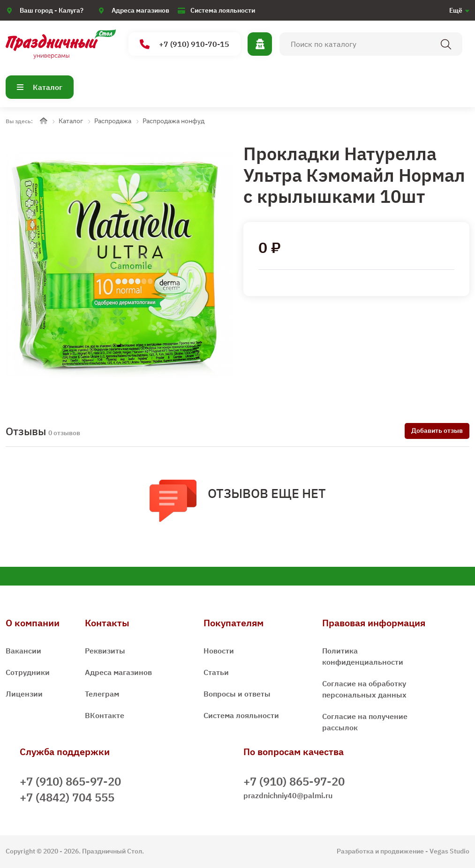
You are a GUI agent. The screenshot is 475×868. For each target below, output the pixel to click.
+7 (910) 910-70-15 (185, 44)
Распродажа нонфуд (173, 121)
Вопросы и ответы (237, 694)
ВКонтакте (105, 715)
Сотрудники (28, 672)
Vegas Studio (449, 851)
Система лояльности (223, 10)
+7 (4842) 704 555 (67, 797)
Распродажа (113, 121)
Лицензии (24, 694)
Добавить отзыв (437, 430)
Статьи (216, 672)
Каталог (40, 87)
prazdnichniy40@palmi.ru (288, 795)
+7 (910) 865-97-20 (70, 781)
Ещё (456, 10)
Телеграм (102, 694)
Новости (219, 651)
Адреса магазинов (140, 10)
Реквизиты (105, 651)
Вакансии (23, 651)
